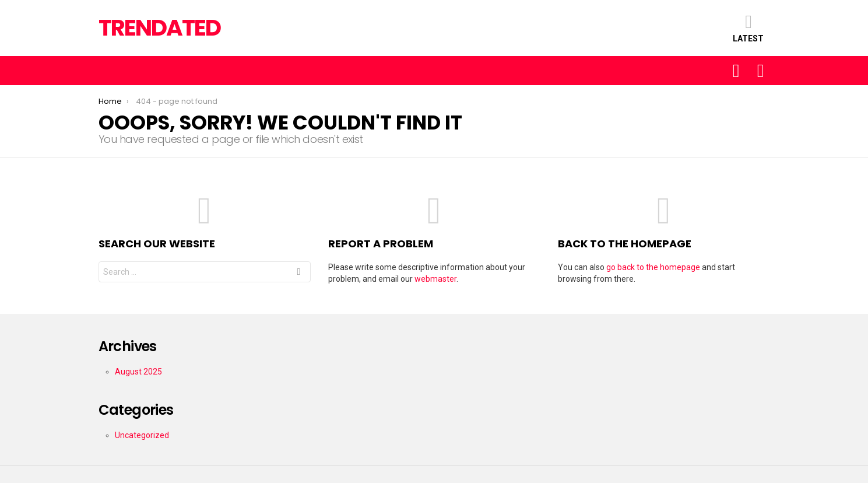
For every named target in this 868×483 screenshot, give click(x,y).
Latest (748, 28)
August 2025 (138, 372)
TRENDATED (159, 28)
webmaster (435, 279)
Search (298, 273)
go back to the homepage (653, 267)
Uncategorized (142, 435)
